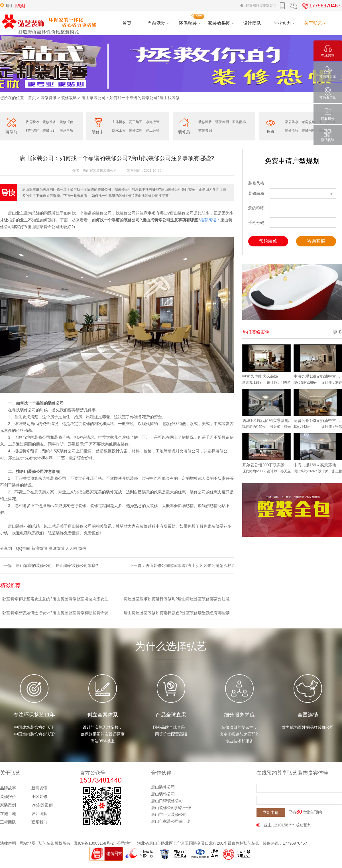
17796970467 (321, 6)
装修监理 (136, 130)
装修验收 (205, 122)
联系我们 (39, 822)
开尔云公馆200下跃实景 (263, 465)
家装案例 (8, 805)
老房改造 (308, 122)
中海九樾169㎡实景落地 (315, 465)
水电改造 (153, 122)
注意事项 (66, 130)
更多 (337, 332)
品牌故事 (8, 788)
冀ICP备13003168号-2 (94, 843)
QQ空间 (23, 548)
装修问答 (308, 130)
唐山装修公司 (163, 787)
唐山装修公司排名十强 (171, 808)
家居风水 (292, 122)
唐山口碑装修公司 (167, 801)
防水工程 (119, 130)
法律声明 (8, 843)
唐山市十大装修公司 (169, 814)
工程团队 (8, 822)
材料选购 (32, 130)
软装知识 (205, 130)
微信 (82, 548)
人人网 (71, 548)
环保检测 (222, 122)
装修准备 (49, 122)
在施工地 (8, 814)
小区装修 (39, 796)
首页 (32, 98)
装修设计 (49, 130)
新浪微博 (39, 548)
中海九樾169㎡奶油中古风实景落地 (318, 376)
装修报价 (66, 122)
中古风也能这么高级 (260, 376)
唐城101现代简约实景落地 (265, 420)
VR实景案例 (42, 805)
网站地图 (27, 843)
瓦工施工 (136, 122)
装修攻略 (69, 98)
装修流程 (292, 130)
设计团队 (39, 814)
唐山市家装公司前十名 (171, 821)
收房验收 (32, 122)
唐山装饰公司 (163, 794)
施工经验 (153, 130)
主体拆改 (119, 122)
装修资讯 (48, 98)
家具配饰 (239, 122)
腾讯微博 (56, 548)
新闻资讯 (39, 788)
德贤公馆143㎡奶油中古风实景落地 (318, 420)
